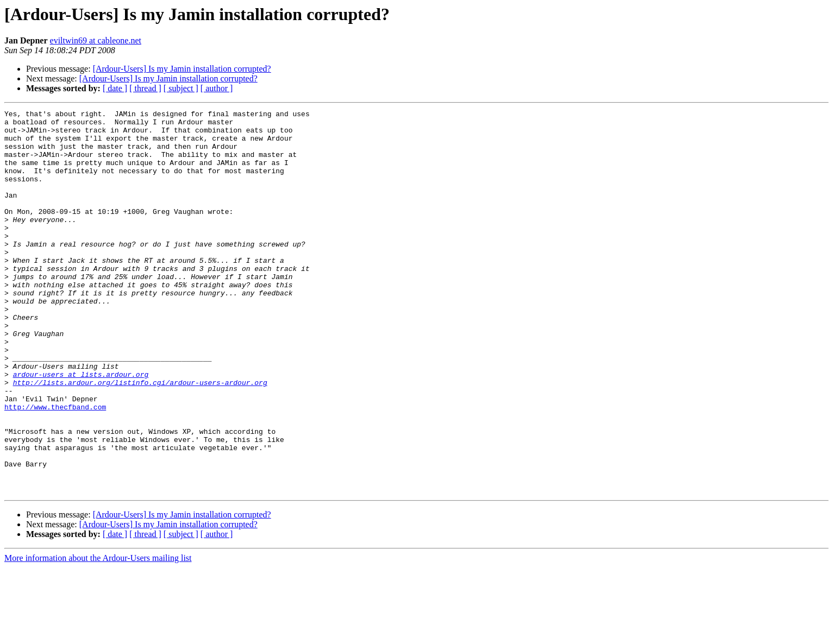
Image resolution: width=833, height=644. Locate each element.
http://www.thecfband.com (55, 467)
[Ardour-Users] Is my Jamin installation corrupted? (182, 69)
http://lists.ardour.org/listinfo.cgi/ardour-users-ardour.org (140, 438)
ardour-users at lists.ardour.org (81, 428)
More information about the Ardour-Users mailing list (98, 634)
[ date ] (115, 88)
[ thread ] (145, 88)
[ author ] (217, 88)
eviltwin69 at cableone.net (96, 40)
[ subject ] (181, 88)
